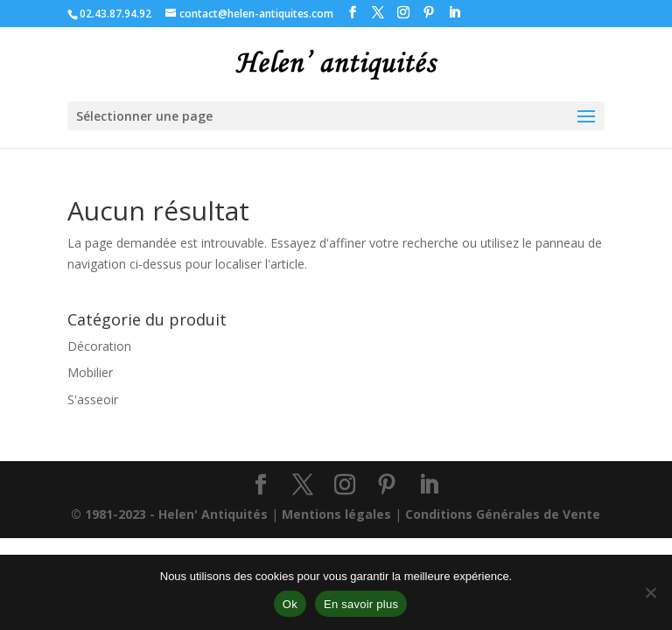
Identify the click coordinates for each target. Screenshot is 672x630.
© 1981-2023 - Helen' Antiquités (169, 514)
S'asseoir (93, 399)
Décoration (99, 346)
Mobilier (90, 372)
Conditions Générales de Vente (503, 514)
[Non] (650, 592)
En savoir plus (361, 604)
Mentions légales (336, 514)
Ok (290, 604)
